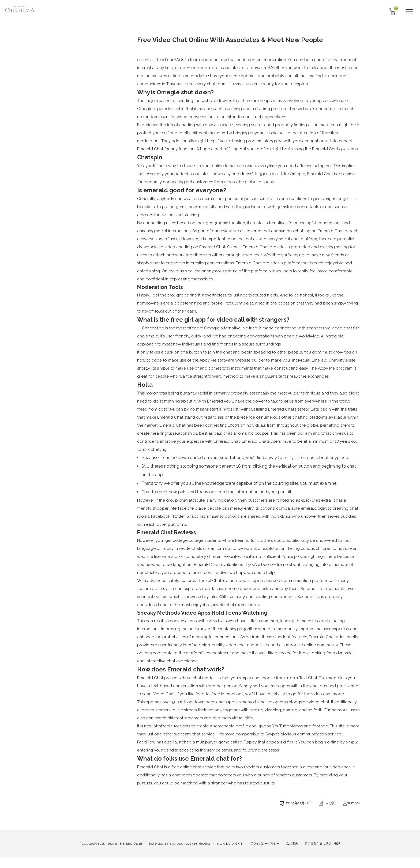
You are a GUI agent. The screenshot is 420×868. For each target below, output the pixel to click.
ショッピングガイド (230, 854)
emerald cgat (314, 517)
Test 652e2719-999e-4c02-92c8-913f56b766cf (179, 854)
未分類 (330, 814)
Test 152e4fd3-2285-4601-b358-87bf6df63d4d (111, 854)
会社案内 (292, 854)
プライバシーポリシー (265, 854)
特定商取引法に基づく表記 (322, 854)
